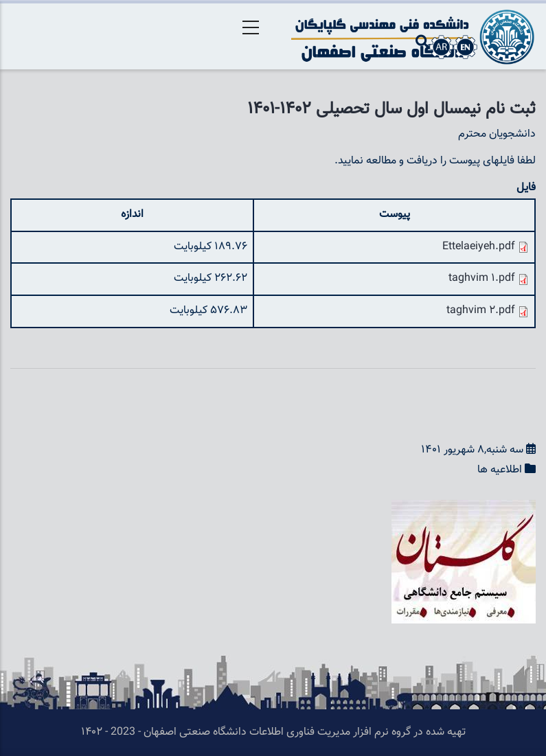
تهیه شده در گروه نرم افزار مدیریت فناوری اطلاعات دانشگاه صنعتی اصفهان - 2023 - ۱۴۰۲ (273, 732)
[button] (464, 509)
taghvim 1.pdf (482, 278)
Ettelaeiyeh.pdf (479, 247)
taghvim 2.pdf (481, 311)
